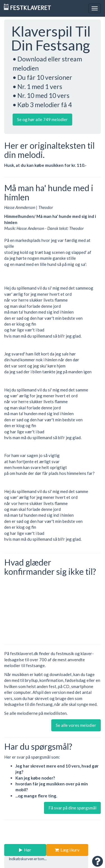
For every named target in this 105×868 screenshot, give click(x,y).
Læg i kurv (67, 850)
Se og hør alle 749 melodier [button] (42, 119)
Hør (25, 850)
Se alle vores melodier (76, 725)
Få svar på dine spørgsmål (72, 808)
